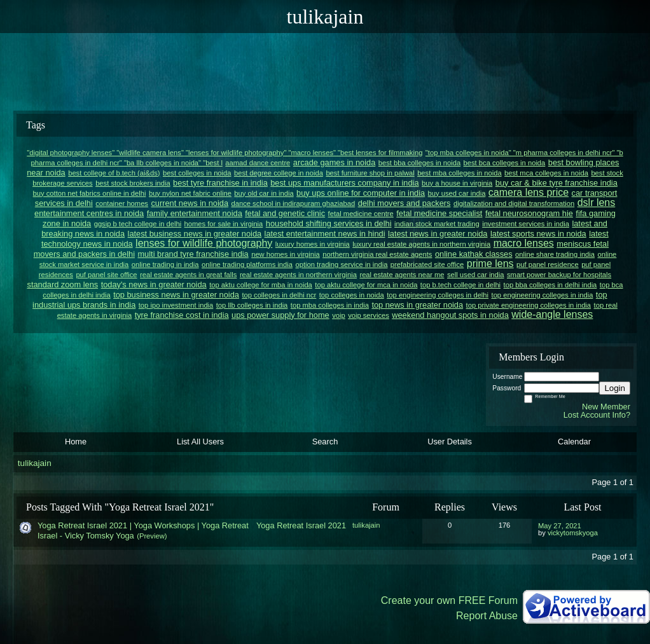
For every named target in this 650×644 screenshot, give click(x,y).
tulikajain (35, 463)
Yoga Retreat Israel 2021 (301, 525)
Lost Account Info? (597, 415)
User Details (450, 442)
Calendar (574, 442)
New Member (606, 407)
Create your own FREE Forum (449, 600)
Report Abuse (487, 616)
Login (615, 388)
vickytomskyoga (573, 533)
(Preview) (152, 536)
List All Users (200, 442)
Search (325, 442)
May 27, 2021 (560, 526)
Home (76, 442)
